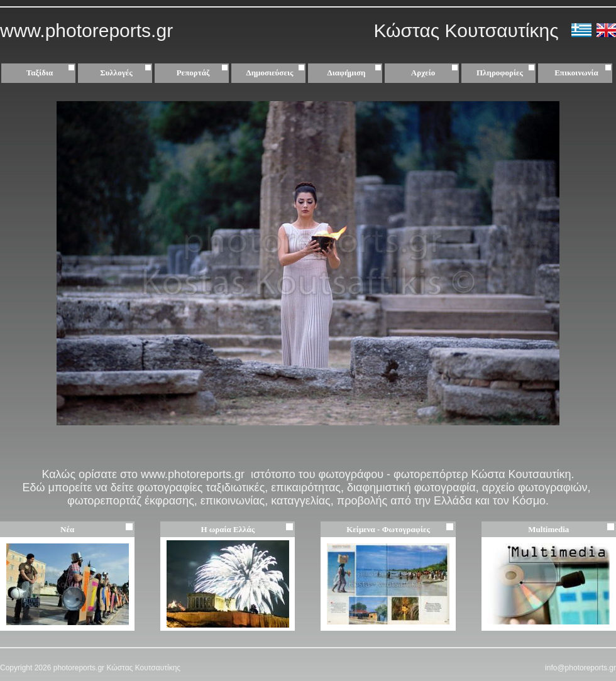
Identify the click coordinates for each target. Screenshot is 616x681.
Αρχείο (436, 73)
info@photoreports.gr (580, 668)
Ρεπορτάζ (204, 73)
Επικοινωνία (576, 73)
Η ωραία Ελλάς (228, 529)
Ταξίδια (52, 73)
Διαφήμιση (356, 73)
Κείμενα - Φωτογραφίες (388, 529)
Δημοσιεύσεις (277, 73)
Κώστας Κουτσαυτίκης (471, 30)
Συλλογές (127, 73)
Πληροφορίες (500, 73)
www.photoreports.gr (86, 30)
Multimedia (548, 529)
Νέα (67, 529)
